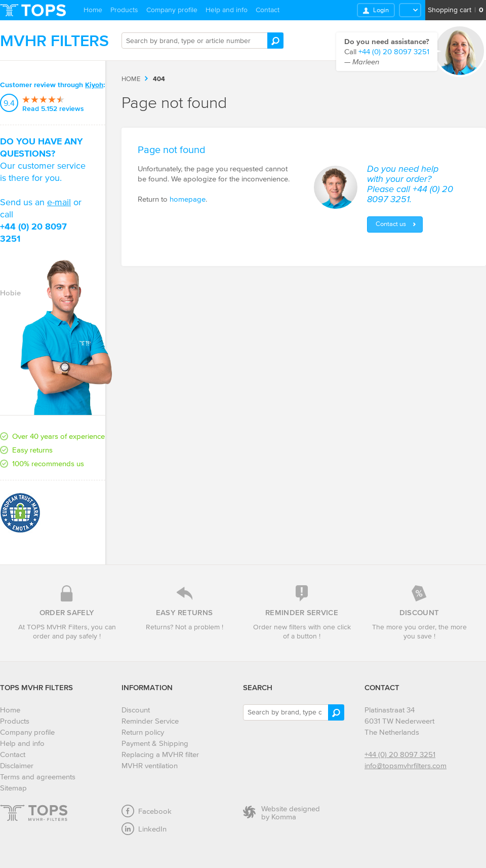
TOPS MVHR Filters (36, 687)
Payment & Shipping (155, 743)
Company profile (172, 10)
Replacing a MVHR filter (160, 754)
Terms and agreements (38, 777)
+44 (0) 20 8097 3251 (400, 754)
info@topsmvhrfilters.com (406, 765)
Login (381, 10)
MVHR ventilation (150, 765)
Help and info (227, 10)
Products (124, 10)
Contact (268, 10)
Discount (136, 710)
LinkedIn (144, 829)
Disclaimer (17, 765)
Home (93, 10)
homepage (188, 199)
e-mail (59, 202)
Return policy (143, 732)
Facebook (147, 811)
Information (147, 687)
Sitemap (13, 788)
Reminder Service (150, 721)
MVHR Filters (54, 40)
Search (258, 687)
